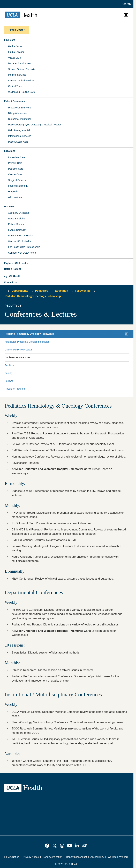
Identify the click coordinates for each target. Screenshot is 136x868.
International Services (20, 136)
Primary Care (15, 163)
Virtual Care (14, 58)
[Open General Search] (125, 4)
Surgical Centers (17, 180)
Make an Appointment (20, 63)
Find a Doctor (15, 46)
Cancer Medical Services (21, 81)
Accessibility (97, 857)
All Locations (15, 197)
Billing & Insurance (18, 113)
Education (61, 291)
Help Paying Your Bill (19, 130)
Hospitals (13, 192)
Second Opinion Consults (22, 69)
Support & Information (20, 119)
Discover (9, 207)
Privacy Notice (31, 857)
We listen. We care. (118, 857)
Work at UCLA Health (20, 241)
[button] (67, 263)
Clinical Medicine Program (19, 350)
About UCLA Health (18, 213)
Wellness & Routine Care (21, 92)
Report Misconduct (77, 857)
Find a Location (16, 52)
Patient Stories (16, 224)
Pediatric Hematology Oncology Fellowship (33, 296)
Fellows (9, 381)
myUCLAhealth (13, 276)
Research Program (15, 389)
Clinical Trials (15, 86)
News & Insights (17, 219)
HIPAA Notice (12, 857)
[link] (47, 846)
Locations (10, 151)
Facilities (9, 365)
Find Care (10, 40)
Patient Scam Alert (18, 142)
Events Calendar (17, 230)
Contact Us (10, 282)
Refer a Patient (12, 269)
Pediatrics (42, 291)
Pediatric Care (16, 169)
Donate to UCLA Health (21, 236)
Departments (20, 291)
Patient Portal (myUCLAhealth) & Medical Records (35, 125)
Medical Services (17, 75)
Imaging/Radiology (18, 186)
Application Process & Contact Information (27, 342)
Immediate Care (17, 157)
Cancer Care (15, 174)
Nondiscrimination (52, 857)
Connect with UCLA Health (22, 253)
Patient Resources (14, 101)
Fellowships (83, 291)
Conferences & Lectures (18, 357)
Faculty (9, 373)
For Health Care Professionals (24, 247)
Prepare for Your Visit (19, 108)
